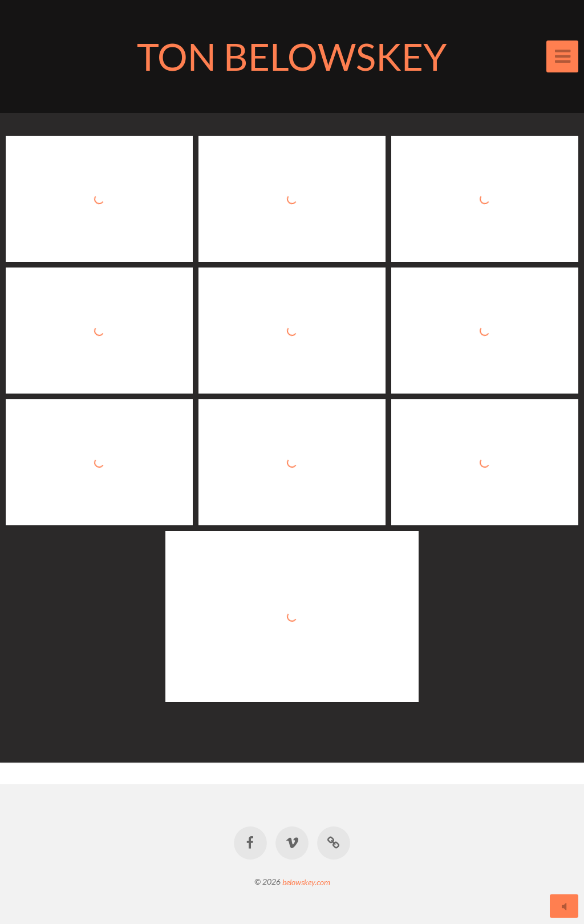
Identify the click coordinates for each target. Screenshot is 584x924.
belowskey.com (306, 882)
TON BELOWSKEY (292, 56)
